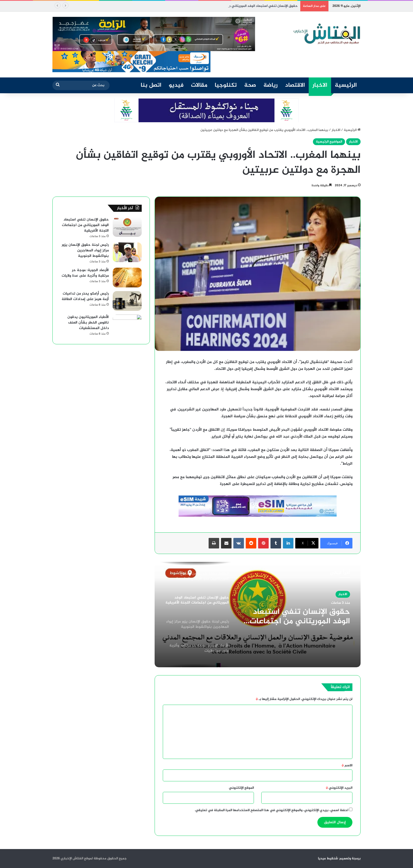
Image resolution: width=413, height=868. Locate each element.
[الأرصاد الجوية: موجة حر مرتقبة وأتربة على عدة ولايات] (127, 278)
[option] (258, 615)
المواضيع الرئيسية (329, 142)
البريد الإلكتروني (339, 788)
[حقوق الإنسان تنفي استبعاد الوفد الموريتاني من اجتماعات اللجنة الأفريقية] (127, 227)
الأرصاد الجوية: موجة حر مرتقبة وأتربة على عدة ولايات (85, 273)
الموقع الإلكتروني (241, 788)
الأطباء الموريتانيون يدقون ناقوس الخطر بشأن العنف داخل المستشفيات (88, 323)
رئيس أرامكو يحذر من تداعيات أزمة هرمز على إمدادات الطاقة (85, 296)
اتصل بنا (151, 85)
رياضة (271, 85)
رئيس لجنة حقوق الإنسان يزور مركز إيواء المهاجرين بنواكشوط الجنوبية (85, 250)
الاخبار (320, 85)
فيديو (176, 85)
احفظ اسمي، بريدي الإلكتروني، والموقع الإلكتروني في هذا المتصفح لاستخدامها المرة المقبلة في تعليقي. (271, 810)
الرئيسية (346, 85)
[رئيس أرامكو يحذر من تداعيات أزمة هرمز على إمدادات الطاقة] (127, 301)
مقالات (199, 85)
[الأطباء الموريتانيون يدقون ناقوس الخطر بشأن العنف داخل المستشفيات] (127, 324)
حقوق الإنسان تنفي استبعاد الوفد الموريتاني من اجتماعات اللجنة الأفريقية (300, 617)
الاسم (347, 766)
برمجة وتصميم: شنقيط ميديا (339, 859)
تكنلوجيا (226, 85)
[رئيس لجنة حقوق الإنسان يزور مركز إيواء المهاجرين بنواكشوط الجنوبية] (127, 252)
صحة (250, 85)
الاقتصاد (295, 85)
